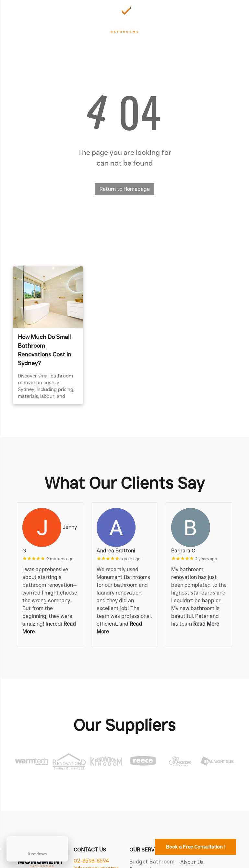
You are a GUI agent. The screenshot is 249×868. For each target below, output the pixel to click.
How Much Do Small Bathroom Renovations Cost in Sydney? (45, 350)
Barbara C (183, 551)
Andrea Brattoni (116, 551)
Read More (206, 624)
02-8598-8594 (91, 861)
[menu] (14, 19)
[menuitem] (208, 862)
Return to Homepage (125, 189)
